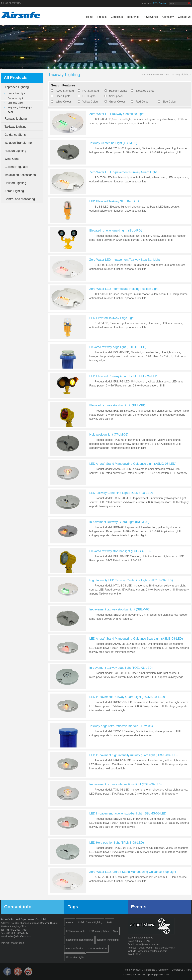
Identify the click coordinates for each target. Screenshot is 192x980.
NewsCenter (151, 17)
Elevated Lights (145, 91)
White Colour (63, 102)
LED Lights (89, 96)
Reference (133, 17)
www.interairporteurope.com (153, 951)
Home (90, 17)
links (189, 970)
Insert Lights (63, 96)
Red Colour (142, 102)
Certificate (117, 17)
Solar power (116, 96)
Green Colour (117, 102)
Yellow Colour (90, 102)
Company (168, 17)
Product (102, 17)
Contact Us (185, 17)
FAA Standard (91, 91)
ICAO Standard (65, 91)
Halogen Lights (118, 91)
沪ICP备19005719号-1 (13, 943)
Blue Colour (169, 102)
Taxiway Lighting (181, 75)
